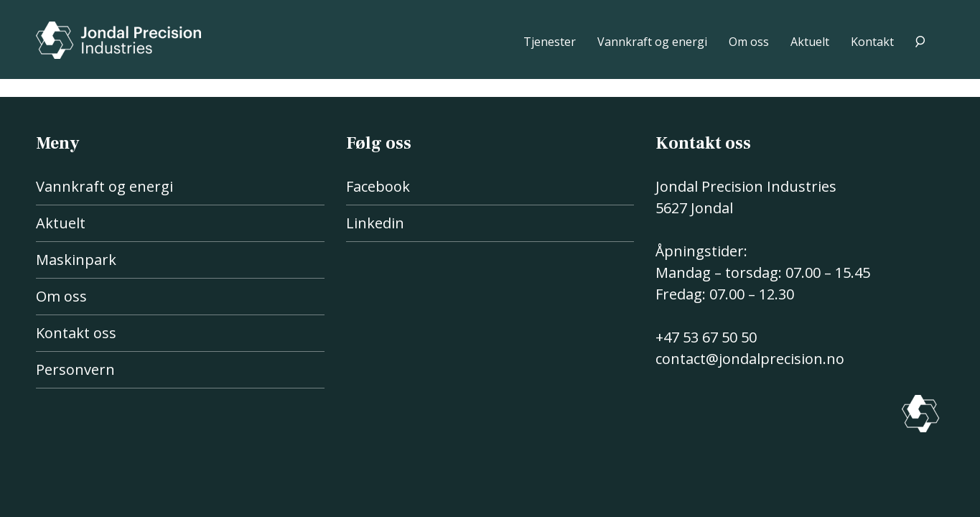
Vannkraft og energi (652, 42)
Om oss (749, 42)
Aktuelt (810, 42)
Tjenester (550, 42)
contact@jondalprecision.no (750, 359)
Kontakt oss (76, 333)
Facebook (378, 186)
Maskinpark (76, 260)
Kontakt (872, 42)
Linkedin (375, 223)
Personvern (75, 369)
